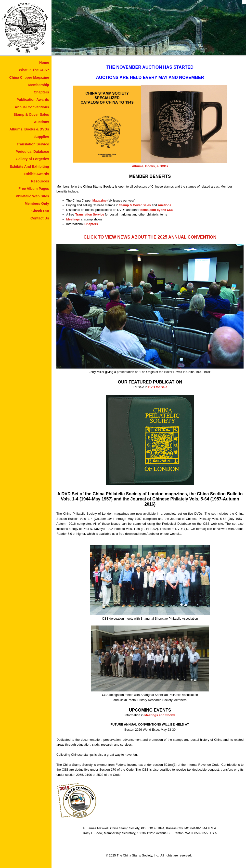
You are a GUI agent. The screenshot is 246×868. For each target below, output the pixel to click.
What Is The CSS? (34, 70)
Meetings (73, 219)
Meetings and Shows (160, 715)
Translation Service (33, 144)
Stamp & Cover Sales (31, 115)
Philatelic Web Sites (32, 196)
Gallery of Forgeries (32, 159)
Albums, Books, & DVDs (150, 166)
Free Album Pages (34, 189)
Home (44, 63)
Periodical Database (32, 152)
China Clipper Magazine (29, 77)
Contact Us (40, 218)
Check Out (40, 211)
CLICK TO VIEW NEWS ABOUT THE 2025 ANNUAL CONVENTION (150, 237)
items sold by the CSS (157, 210)
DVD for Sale (158, 387)
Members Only (37, 204)
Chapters (41, 92)
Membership (39, 85)
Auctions (41, 122)
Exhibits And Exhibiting (29, 166)
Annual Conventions (32, 107)
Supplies (42, 137)
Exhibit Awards (36, 174)
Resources (40, 181)
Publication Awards (33, 100)
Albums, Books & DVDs (29, 129)
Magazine (100, 200)
